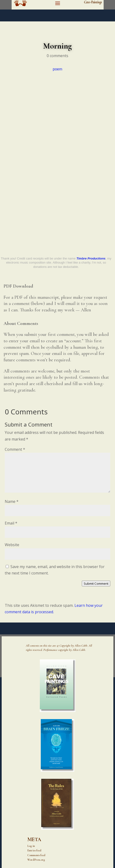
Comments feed (36, 855)
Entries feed (34, 850)
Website (12, 545)
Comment (15, 449)
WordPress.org (36, 860)
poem (57, 69)
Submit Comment (96, 584)
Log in (31, 846)
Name (12, 501)
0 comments (57, 56)
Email (11, 523)
